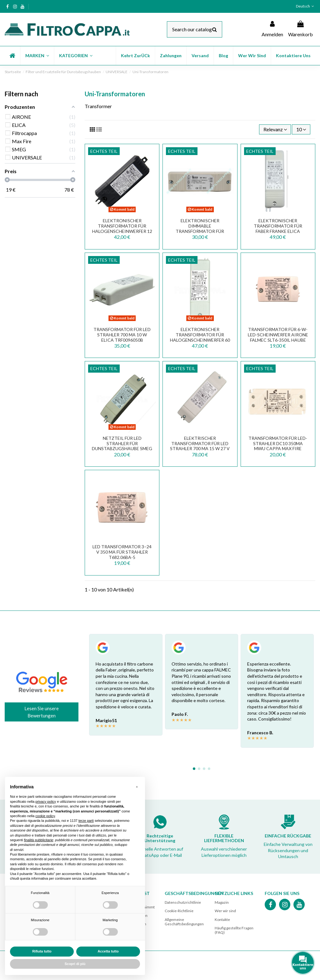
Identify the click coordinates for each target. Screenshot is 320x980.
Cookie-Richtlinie (179, 911)
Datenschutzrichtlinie (183, 902)
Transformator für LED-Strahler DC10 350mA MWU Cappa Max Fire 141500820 (278, 446)
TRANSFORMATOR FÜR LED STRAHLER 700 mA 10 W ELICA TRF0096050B (122, 335)
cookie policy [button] (45, 816)
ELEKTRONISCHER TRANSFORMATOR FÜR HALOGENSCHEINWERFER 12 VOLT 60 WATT (122, 228)
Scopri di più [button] (75, 964)
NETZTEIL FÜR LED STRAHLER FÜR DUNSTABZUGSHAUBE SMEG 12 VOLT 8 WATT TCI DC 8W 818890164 (122, 449)
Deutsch (306, 6)
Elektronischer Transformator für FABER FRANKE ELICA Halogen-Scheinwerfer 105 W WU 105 (278, 231)
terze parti (86, 821)
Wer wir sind (225, 911)
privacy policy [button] (46, 802)
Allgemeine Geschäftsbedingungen (184, 922)
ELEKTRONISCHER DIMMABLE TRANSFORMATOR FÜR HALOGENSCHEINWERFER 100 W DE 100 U (200, 231)
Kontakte (222, 920)
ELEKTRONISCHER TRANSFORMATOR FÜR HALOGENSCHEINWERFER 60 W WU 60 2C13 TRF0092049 (200, 337)
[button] (37, 56)
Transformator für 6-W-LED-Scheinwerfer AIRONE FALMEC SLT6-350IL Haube (278, 335)
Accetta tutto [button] (108, 951)
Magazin (222, 902)
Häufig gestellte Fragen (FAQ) (234, 930)
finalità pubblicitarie (39, 840)
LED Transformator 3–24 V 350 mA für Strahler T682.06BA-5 (122, 552)
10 (301, 129)
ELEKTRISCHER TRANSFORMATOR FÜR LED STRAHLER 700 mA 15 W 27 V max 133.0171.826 (200, 446)
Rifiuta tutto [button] (42, 951)
